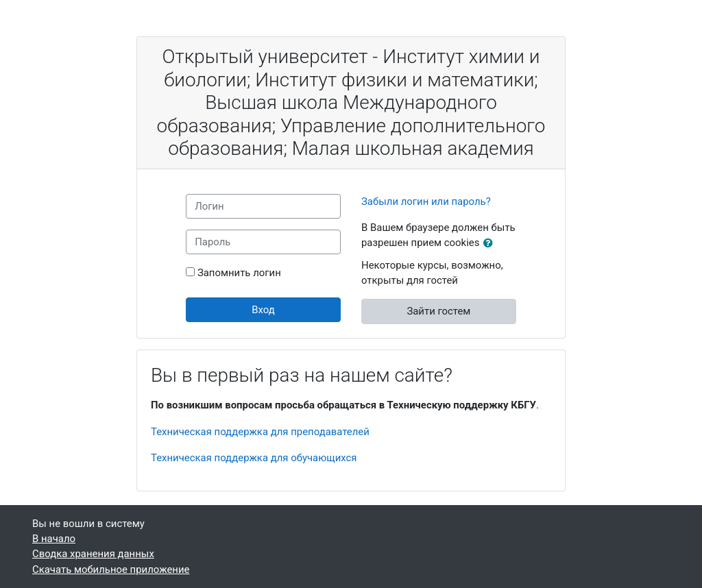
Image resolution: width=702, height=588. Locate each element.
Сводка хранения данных (93, 554)
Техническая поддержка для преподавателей (260, 432)
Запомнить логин (239, 273)
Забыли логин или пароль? (426, 201)
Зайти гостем (438, 311)
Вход (263, 310)
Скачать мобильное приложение (111, 569)
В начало (54, 539)
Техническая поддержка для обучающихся (254, 458)
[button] (491, 243)
